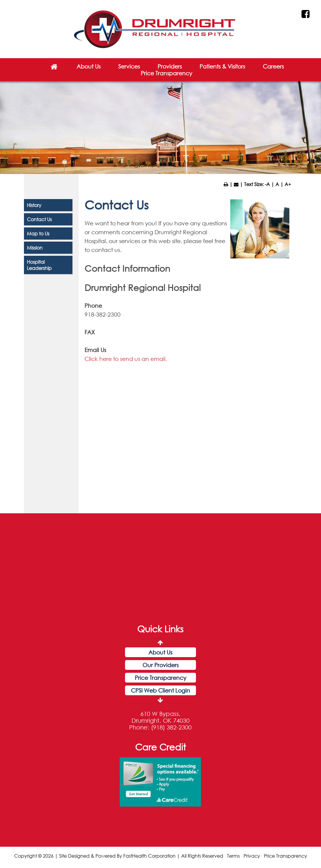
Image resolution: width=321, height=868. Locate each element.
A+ (288, 184)
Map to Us (38, 233)
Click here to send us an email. (126, 359)
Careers (273, 66)
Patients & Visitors (222, 66)
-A (267, 184)
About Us (89, 66)
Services (129, 66)
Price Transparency (166, 73)
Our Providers (160, 665)
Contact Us (39, 219)
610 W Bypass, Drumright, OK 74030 (160, 717)
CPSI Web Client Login (160, 690)
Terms (233, 856)
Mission (35, 248)
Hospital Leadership (39, 265)
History (34, 205)
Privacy (252, 856)
